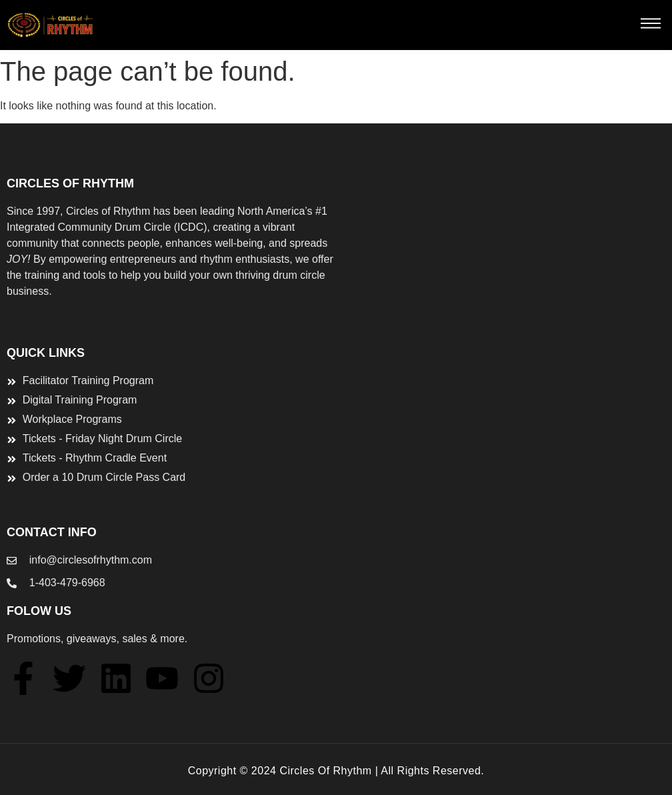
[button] (650, 25)
